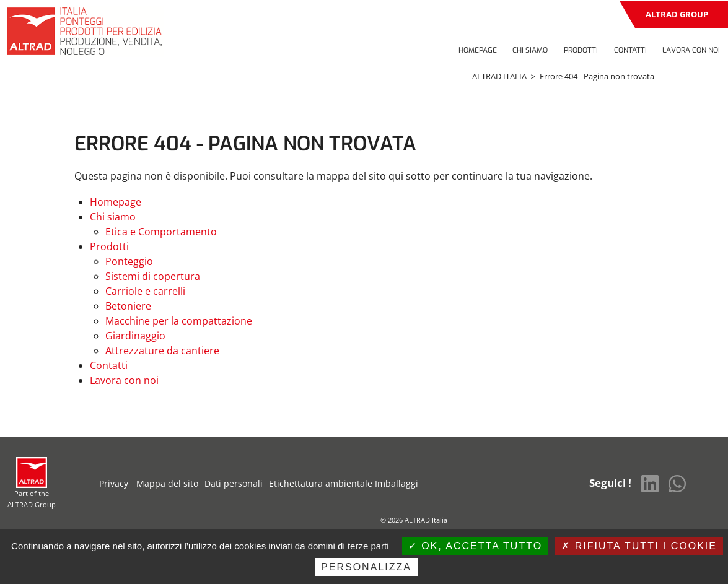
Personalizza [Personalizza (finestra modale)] (366, 567)
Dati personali (234, 483)
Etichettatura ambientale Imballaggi (344, 483)
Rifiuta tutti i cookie (639, 546)
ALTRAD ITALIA (499, 76)
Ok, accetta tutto (475, 546)
